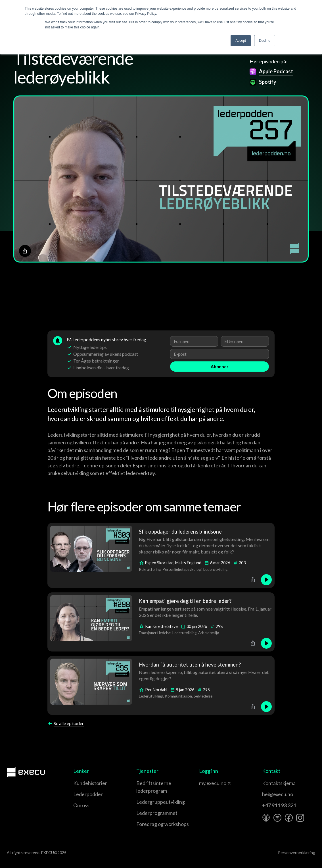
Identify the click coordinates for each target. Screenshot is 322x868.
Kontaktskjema (279, 783)
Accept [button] (241, 41)
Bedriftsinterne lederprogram (154, 787)
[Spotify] (277, 818)
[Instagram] (300, 818)
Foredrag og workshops (163, 824)
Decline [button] (265, 41)
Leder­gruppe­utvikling (161, 802)
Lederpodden (88, 794)
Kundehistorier (90, 783)
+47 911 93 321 (279, 805)
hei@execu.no (278, 794)
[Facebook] (289, 818)
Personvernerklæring (297, 853)
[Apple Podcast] (266, 818)
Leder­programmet (157, 813)
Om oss (81, 805)
